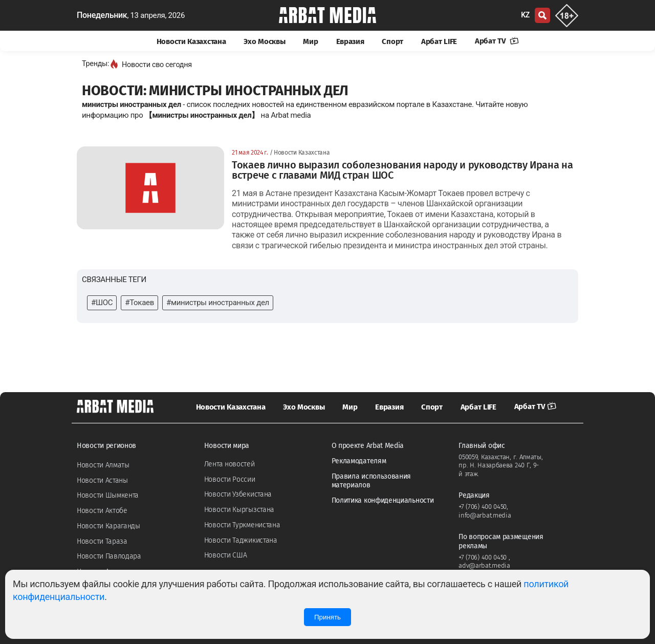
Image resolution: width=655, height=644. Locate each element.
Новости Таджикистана (241, 540)
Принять (327, 617)
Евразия (350, 41)
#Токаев (139, 303)
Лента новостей (230, 464)
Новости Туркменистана (242, 525)
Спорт (392, 41)
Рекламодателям (359, 461)
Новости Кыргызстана (239, 510)
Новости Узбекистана (238, 494)
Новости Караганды (108, 526)
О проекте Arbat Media (368, 446)
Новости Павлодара (109, 556)
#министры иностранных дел (218, 303)
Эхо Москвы (264, 41)
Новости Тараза (102, 541)
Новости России (230, 479)
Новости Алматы (103, 465)
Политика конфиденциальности (383, 500)
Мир (310, 41)
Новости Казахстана (191, 41)
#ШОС (102, 303)
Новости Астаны (102, 480)
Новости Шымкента (108, 495)
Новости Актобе (102, 511)
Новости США (226, 555)
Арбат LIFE (439, 41)
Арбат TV (497, 41)
